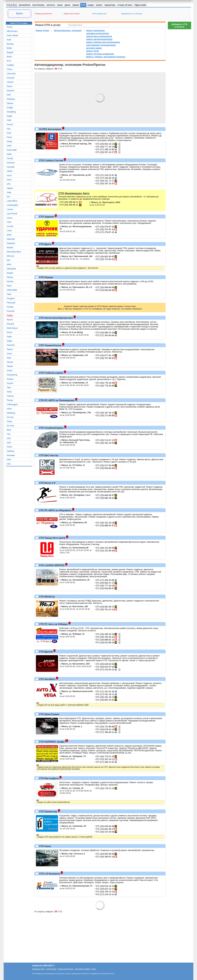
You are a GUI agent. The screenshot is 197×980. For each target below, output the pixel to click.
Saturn (10, 349)
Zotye (9, 421)
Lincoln (10, 226)
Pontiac (10, 307)
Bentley (10, 44)
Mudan (10, 273)
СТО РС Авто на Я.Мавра (53, 624)
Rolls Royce (12, 328)
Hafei (9, 154)
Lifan (9, 222)
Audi (9, 40)
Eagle (9, 116)
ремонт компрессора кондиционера (103, 42)
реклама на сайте (38, 969)
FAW (9, 120)
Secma (10, 362)
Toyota (10, 400)
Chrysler (11, 78)
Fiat (9, 129)
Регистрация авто (99, 14)
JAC (9, 184)
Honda (10, 158)
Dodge (10, 108)
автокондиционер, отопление (68, 30)
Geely (10, 141)
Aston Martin (13, 35)
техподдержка (51, 969)
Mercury (11, 256)
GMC (9, 146)
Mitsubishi (11, 269)
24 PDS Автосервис (50, 129)
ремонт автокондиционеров (99, 39)
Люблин (11, 451)
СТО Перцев (46, 277)
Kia (8, 197)
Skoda (10, 366)
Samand (11, 345)
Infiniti (10, 171)
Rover (10, 332)
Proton (10, 315)
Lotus (9, 231)
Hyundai (11, 167)
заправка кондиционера (97, 33)
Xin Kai (10, 417)
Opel (9, 294)
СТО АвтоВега (47, 679)
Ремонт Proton (42, 30)
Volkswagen (12, 404)
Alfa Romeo (12, 31)
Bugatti (10, 52)
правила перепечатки (66, 969)
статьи (93, 969)
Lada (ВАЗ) (12, 201)
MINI (9, 264)
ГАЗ (9, 434)
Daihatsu (11, 99)
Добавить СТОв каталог (179, 25)
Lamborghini (12, 205)
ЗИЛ (9, 443)
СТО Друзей (46, 652)
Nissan (10, 277)
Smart (10, 370)
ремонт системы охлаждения (100, 54)
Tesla (9, 392)
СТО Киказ (45, 846)
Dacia (9, 86)
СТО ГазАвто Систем (51, 161)
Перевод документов (43, 14)
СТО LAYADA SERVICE (51, 565)
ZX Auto (11, 426)
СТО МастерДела (49, 778)
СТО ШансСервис (49, 714)
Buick (9, 57)
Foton (9, 137)
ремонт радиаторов (95, 30)
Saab (9, 337)
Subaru (10, 379)
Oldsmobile (12, 290)
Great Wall (12, 150)
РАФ (9, 460)
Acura (10, 27)
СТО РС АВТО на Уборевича (55, 510)
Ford (9, 133)
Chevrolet (11, 74)
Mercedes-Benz (14, 252)
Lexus (10, 218)
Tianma (10, 396)
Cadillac (11, 65)
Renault (10, 324)
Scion (9, 354)
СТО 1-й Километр (49, 874)
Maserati (11, 239)
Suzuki (10, 383)
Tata (9, 387)
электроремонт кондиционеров (101, 45)
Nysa (9, 286)
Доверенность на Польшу (131, 14)
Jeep (9, 192)
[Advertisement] (179, 75)
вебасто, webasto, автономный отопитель (106, 57)
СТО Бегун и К (47, 483)
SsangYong (12, 375)
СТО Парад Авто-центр (52, 538)
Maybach (11, 243)
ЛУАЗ (9, 447)
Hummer (11, 163)
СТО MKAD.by (47, 597)
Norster (10, 281)
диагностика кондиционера (99, 36)
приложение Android (82, 969)
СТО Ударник (46, 217)
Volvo (9, 409)
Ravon (10, 320)
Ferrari (10, 124)
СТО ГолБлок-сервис (51, 373)
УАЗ (9, 464)
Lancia (10, 209)
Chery (10, 69)
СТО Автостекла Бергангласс (56, 318)
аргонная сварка (94, 48)
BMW (9, 48)
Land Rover (12, 214)
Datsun (10, 103)
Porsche (11, 311)
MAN (9, 235)
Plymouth (11, 303)
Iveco (9, 180)
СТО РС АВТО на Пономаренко (56, 400)
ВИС (9, 430)
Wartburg (11, 413)
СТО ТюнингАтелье (50, 345)
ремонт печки (92, 51)
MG (9, 260)
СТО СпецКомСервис (51, 428)
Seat (9, 358)
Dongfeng (11, 112)
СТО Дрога (45, 244)
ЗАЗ (9, 438)
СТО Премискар (48, 812)
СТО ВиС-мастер (48, 455)
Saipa (9, 341)
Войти (19, 14)
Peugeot (11, 298)
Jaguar (10, 188)
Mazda (10, 247)
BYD (9, 61)
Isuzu (9, 175)
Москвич (11, 455)
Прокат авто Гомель (71, 14)
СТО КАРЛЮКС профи (51, 742)
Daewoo (11, 91)
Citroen (10, 82)
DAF (9, 95)
